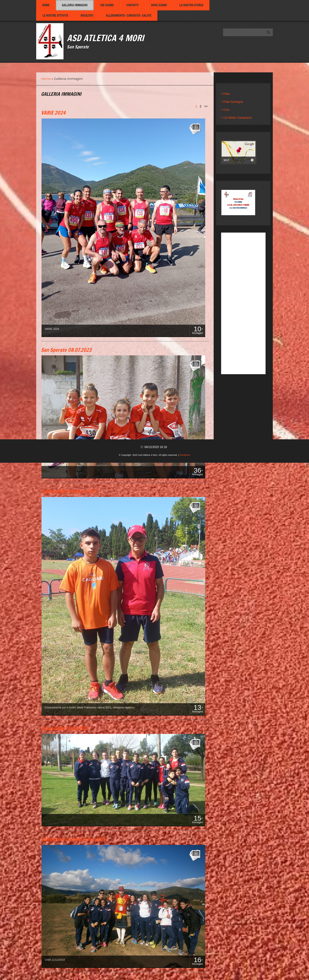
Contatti (132, 5)
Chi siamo (107, 5)
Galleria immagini (75, 5)
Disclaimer (185, 455)
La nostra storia (191, 5)
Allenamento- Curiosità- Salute (129, 15)
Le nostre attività (55, 15)
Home (46, 5)
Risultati (87, 15)
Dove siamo (159, 5)
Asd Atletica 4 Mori (105, 38)
